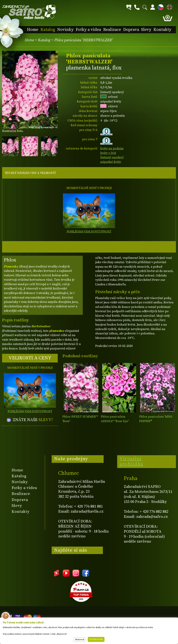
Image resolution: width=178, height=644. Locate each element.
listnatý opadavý (112, 157)
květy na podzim (112, 148)
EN (169, 7)
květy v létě (108, 153)
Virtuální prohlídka (131, 461)
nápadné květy (111, 162)
